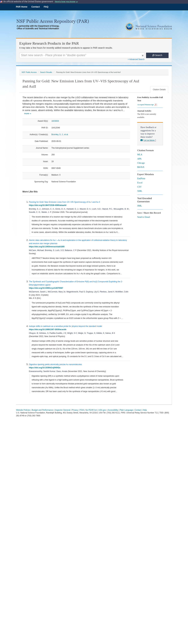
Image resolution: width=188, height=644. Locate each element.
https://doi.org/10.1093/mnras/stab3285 (47, 247)
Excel (140, 183)
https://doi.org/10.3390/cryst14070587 (47, 288)
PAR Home (22, 7)
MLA (140, 155)
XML (140, 191)
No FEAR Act (91, 410)
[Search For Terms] (82, 55)
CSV (139, 187)
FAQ (46, 7)
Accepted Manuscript (147, 105)
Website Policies (23, 410)
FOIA (82, 410)
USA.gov (102, 410)
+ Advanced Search (136, 59)
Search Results (46, 72)
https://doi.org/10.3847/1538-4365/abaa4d (48, 205)
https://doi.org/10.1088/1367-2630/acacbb (48, 329)
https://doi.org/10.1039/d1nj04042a (45, 368)
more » (28, 113)
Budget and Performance (43, 410)
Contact (36, 7)
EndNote (141, 179)
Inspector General (62, 410)
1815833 (55, 121)
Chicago (141, 163)
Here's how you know (66, 1)
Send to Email (144, 217)
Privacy (75, 410)
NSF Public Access (29, 72)
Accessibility (113, 410)
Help (145, 410)
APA (139, 159)
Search (157, 55)
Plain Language (126, 410)
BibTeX (141, 167)
